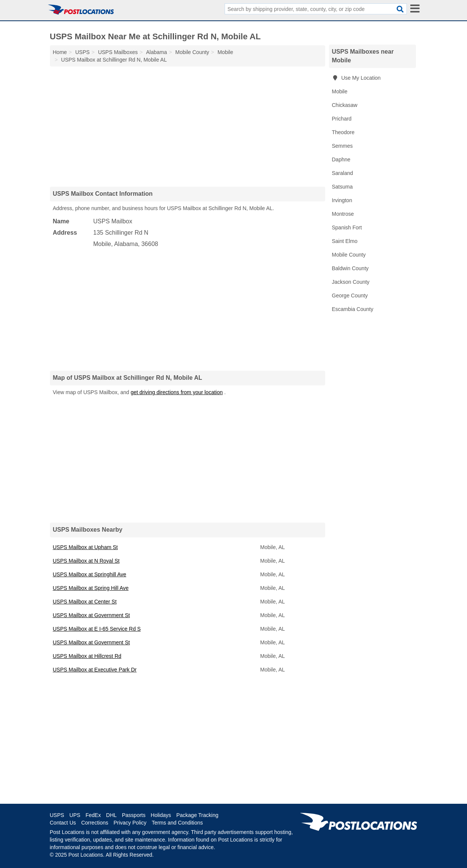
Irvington (342, 200)
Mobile (340, 91)
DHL (112, 815)
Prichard (342, 119)
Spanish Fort (347, 227)
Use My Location (356, 78)
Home (60, 52)
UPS (75, 815)
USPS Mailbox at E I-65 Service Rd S (97, 629)
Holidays (161, 815)
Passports (133, 815)
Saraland (343, 173)
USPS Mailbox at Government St (92, 615)
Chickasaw (345, 105)
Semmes (342, 146)
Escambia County (353, 309)
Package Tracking (197, 815)
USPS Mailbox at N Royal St (86, 561)
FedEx (93, 815)
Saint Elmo (345, 241)
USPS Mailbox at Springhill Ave (90, 574)
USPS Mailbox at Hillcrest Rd (87, 656)
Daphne (341, 159)
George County (350, 296)
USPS (57, 815)
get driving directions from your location (177, 392)
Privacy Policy (130, 823)
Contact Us (63, 823)
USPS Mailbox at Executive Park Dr (95, 670)
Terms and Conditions (177, 823)
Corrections (95, 823)
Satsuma (342, 187)
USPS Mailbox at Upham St (85, 547)
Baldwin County (350, 268)
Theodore (343, 132)
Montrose (343, 214)
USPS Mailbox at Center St (85, 602)
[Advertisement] (188, 126)
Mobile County (349, 255)
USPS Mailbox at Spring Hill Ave (91, 588)
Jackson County (351, 282)
